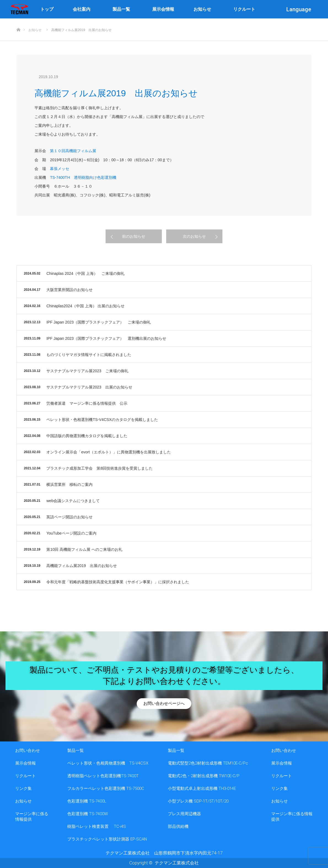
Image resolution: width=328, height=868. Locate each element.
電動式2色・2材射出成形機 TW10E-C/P (204, 776)
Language (300, 9)
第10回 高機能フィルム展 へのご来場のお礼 (84, 549)
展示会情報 (163, 9)
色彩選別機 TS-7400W (88, 814)
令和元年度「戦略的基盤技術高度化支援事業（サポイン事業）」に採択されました (118, 582)
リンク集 (23, 788)
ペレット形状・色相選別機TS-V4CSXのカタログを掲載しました (102, 420)
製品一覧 (123, 9)
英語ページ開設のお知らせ (69, 517)
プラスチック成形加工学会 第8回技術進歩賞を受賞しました (100, 468)
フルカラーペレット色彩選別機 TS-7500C (106, 788)
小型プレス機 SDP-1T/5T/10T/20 (198, 801)
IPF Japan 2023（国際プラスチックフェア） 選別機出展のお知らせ (106, 338)
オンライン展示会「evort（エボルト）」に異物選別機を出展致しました (108, 452)
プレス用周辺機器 (184, 814)
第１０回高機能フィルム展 (73, 151)
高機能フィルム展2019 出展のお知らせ (81, 566)
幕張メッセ (60, 169)
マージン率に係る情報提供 (32, 817)
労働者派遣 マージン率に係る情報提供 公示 (87, 403)
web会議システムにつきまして (73, 501)
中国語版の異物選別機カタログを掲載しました (87, 436)
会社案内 (83, 9)
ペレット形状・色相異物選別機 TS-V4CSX (108, 763)
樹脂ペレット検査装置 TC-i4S (97, 826)
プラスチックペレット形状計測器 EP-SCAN (107, 839)
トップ (47, 9)
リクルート (244, 9)
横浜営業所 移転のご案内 (69, 484)
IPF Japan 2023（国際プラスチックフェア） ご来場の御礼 (99, 322)
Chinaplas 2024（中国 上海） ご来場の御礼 (85, 273)
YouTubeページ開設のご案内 (71, 533)
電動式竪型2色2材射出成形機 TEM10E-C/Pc (208, 763)
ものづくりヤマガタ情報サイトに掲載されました (89, 355)
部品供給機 (178, 826)
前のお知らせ (134, 236)
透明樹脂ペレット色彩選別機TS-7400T (103, 776)
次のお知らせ (194, 236)
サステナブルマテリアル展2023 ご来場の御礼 (87, 371)
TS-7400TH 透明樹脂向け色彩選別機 (83, 177)
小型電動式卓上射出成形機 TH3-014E (202, 788)
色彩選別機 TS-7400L (87, 801)
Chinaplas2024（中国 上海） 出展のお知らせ (85, 306)
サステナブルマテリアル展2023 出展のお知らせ (89, 387)
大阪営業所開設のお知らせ (69, 290)
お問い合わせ (28, 751)
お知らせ (204, 9)
